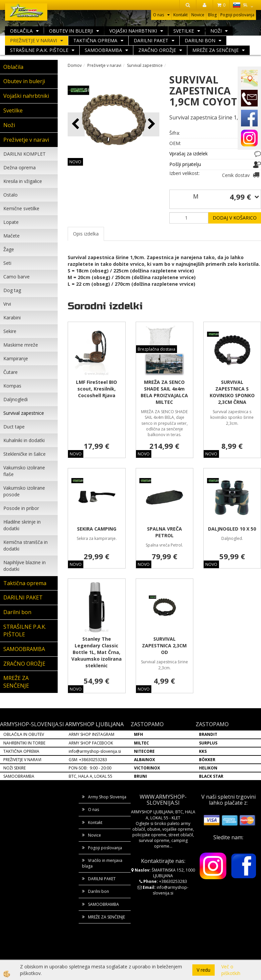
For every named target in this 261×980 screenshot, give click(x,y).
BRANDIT (208, 734)
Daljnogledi (15, 399)
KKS (203, 751)
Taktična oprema (95, 40)
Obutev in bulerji (71, 31)
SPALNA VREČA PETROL (164, 532)
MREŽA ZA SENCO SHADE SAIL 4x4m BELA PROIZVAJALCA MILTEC (164, 392)
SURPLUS (208, 743)
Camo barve (16, 277)
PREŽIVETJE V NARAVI (22, 760)
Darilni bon (200, 40)
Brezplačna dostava (156, 349)
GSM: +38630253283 (88, 760)
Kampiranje (16, 358)
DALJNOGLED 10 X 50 (232, 529)
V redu (203, 970)
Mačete (11, 236)
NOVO (75, 162)
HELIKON (208, 768)
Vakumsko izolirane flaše (24, 471)
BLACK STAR (211, 776)
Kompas (12, 386)
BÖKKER (207, 760)
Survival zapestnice (24, 413)
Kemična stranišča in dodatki (25, 545)
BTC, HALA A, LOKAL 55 (90, 776)
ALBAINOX (144, 760)
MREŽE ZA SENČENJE (215, 50)
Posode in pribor (21, 508)
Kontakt (180, 15)
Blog (212, 15)
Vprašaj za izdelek (188, 154)
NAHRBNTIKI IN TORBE (24, 743)
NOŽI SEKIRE (14, 768)
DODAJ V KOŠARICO (235, 218)
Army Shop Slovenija (107, 797)
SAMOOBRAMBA (103, 50)
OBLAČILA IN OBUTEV (24, 734)
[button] (151, 124)
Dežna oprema (19, 167)
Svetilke (184, 31)
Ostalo (10, 195)
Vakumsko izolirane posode (24, 491)
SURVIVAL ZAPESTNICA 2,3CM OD (164, 646)
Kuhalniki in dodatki (24, 440)
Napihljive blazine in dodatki (24, 566)
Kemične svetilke (21, 208)
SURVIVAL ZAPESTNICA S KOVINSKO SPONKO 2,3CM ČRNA (232, 392)
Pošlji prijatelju (185, 164)
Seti (7, 263)
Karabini (12, 318)
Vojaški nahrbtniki (133, 31)
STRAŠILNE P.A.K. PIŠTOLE (39, 50)
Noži (216, 31)
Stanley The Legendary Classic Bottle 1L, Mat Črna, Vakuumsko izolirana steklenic (96, 652)
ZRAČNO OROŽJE (157, 50)
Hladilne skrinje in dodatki (22, 525)
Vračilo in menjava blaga (102, 863)
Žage (9, 249)
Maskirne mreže (21, 345)
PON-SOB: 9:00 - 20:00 (90, 768)
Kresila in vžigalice (23, 181)
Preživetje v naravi (33, 40)
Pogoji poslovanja (237, 15)
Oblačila (21, 31)
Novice (198, 15)
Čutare (10, 372)
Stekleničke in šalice (24, 454)
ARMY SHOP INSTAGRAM (91, 734)
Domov (75, 65)
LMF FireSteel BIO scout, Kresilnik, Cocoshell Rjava (96, 389)
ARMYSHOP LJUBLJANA (94, 724)
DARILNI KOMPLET (24, 154)
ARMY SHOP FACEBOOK (91, 743)
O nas (158, 15)
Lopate (11, 222)
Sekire (10, 331)
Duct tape (14, 427)
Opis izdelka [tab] (86, 234)
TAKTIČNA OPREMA (21, 751)
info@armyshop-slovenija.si (95, 751)
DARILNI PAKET (151, 40)
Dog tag (12, 290)
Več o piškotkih (231, 970)
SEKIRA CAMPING (97, 529)
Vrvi (7, 304)
